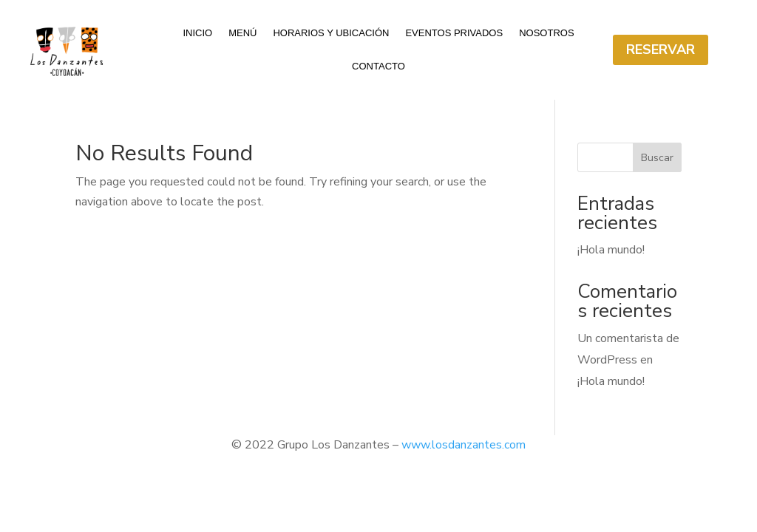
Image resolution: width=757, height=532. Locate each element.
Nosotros (546, 33)
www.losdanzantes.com (464, 445)
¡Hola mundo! (611, 250)
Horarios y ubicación (331, 33)
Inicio (197, 33)
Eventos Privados (454, 33)
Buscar (657, 158)
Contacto (378, 66)
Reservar (661, 50)
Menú (242, 33)
